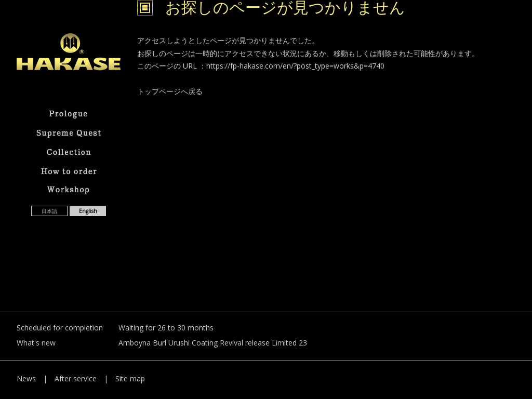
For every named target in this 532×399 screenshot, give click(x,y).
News (26, 378)
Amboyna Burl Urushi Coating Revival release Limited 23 (213, 343)
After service (76, 378)
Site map (130, 378)
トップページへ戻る (170, 91)
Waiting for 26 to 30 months (166, 328)
